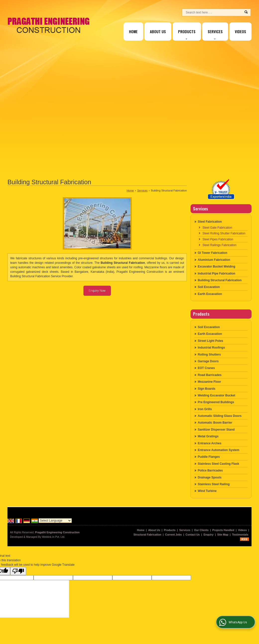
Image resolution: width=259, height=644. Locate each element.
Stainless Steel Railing (214, 484)
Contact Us (193, 535)
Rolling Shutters (209, 355)
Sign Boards (207, 389)
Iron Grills (205, 409)
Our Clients (201, 530)
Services (215, 34)
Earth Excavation (210, 294)
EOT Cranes (206, 368)
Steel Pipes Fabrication (218, 239)
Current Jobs (173, 535)
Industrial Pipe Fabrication (217, 274)
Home (133, 31)
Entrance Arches (210, 443)
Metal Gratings (208, 436)
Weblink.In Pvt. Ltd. (53, 537)
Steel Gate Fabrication (217, 228)
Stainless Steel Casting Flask (218, 464)
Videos (240, 31)
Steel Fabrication (210, 222)
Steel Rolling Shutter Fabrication (224, 233)
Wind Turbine (207, 491)
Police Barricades (210, 470)
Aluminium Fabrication (214, 260)
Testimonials (240, 535)
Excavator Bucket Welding (217, 267)
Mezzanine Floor (209, 382)
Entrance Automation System (219, 450)
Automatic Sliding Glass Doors (220, 416)
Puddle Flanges (209, 457)
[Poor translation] (18, 571)
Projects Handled (223, 530)
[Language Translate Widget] (55, 521)
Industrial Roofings (211, 348)
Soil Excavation (209, 287)
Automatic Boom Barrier (215, 423)
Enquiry (208, 535)
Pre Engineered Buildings (216, 402)
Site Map (223, 535)
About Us (158, 31)
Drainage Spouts (210, 477)
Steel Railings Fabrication (219, 245)
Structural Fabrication (147, 535)
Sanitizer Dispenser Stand (216, 430)
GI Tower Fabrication (212, 253)
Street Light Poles (210, 341)
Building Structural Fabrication (220, 280)
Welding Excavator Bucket (217, 395)
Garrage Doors (208, 361)
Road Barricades (210, 375)
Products (187, 34)
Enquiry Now (97, 291)
